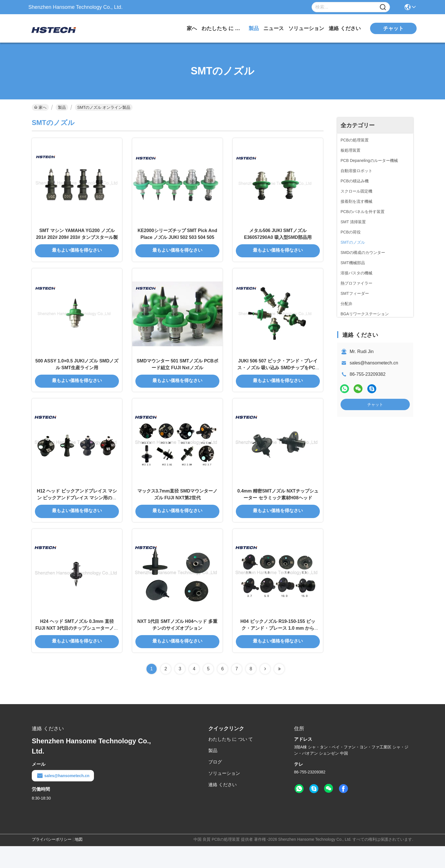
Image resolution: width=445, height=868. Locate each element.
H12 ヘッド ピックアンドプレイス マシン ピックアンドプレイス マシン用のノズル (77, 513)
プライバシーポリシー (52, 861)
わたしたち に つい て (223, 28)
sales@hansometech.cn (374, 363)
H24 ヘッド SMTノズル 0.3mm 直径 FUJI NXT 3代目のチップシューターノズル (77, 649)
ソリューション (306, 28)
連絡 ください (345, 28)
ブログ (215, 784)
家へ (192, 28)
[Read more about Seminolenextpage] (265, 691)
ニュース (274, 28)
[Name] (383, 7)
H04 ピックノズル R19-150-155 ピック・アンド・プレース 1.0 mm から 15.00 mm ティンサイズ (278, 649)
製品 (254, 28)
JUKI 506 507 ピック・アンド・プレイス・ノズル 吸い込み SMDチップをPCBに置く (278, 378)
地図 (79, 861)
